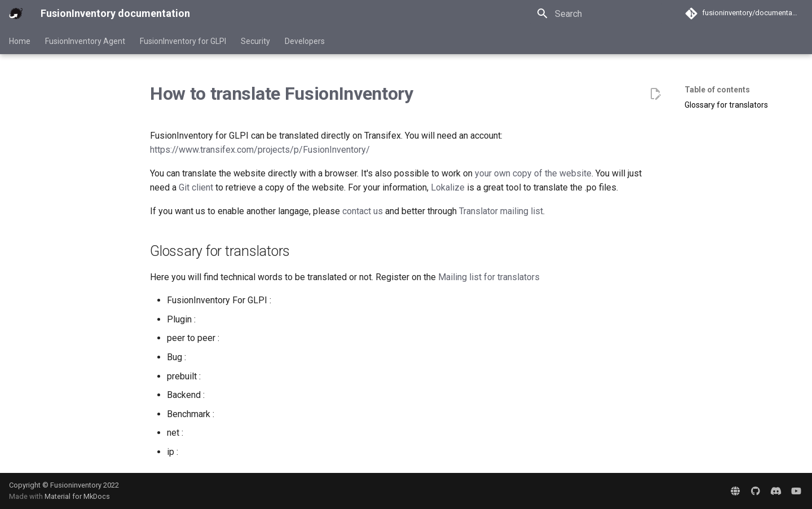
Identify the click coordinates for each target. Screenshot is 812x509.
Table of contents (717, 90)
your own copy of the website (533, 173)
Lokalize (448, 187)
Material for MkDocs (77, 496)
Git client (196, 187)
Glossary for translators (726, 105)
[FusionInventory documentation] (16, 14)
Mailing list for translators (489, 277)
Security (255, 41)
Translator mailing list (501, 211)
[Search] (596, 14)
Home (20, 41)
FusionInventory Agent (85, 41)
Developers (305, 41)
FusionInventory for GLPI (183, 41)
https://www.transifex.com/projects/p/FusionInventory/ (260, 150)
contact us (363, 211)
